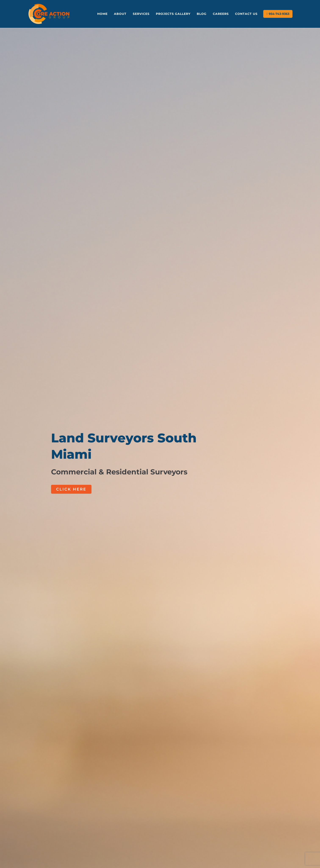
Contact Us (246, 14)
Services (141, 14)
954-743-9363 (279, 14)
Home (102, 14)
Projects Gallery (173, 14)
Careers (221, 14)
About (120, 14)
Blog (202, 14)
